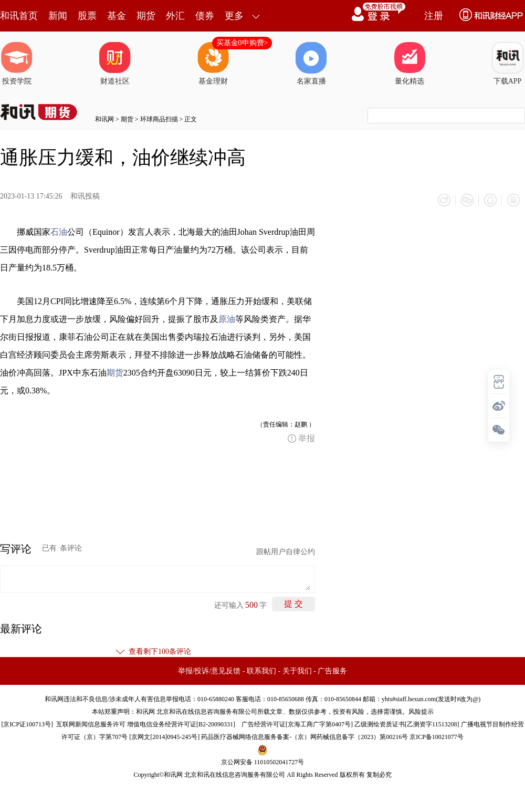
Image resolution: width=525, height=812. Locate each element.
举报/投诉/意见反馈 (209, 671)
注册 (434, 16)
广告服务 (332, 671)
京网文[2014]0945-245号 (164, 737)
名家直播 (311, 64)
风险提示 (421, 712)
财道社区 (115, 64)
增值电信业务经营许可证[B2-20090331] (181, 724)
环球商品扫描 (159, 119)
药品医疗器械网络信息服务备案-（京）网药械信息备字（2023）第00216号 (304, 737)
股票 (87, 16)
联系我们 (261, 671)
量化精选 (409, 64)
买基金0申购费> (242, 43)
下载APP (508, 64)
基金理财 (213, 64)
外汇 (175, 16)
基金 (117, 16)
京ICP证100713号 (27, 724)
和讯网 (104, 119)
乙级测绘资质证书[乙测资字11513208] (407, 724)
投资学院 (17, 64)
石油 (59, 232)
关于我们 (297, 671)
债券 (205, 16)
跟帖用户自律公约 (286, 552)
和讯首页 (19, 16)
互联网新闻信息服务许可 (91, 724)
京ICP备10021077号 (437, 737)
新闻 (58, 16)
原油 (227, 319)
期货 (146, 16)
